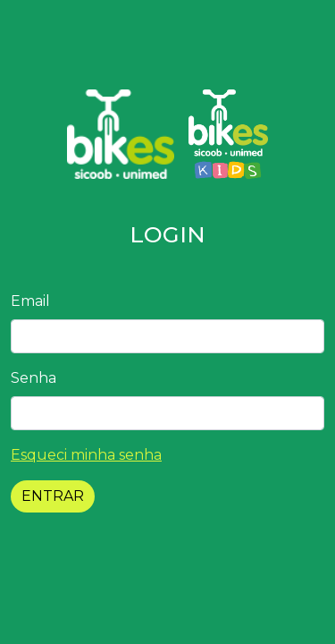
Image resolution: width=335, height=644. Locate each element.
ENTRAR (53, 496)
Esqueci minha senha (86, 455)
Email (30, 301)
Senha (33, 378)
